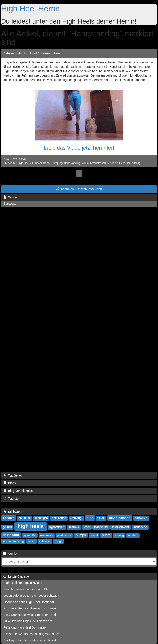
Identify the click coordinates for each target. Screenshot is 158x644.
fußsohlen (141, 518)
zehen (32, 541)
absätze (8, 518)
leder (87, 527)
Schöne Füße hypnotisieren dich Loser (30, 608)
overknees (47, 535)
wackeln (133, 535)
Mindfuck (113, 163)
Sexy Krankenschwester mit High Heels (30, 615)
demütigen (41, 518)
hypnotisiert (57, 527)
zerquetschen (98, 163)
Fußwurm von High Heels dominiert (27, 621)
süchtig (136, 163)
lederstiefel (101, 527)
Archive (11, 554)
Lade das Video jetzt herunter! (79, 148)
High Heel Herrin (30, 9)
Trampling (57, 163)
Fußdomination (41, 163)
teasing (119, 535)
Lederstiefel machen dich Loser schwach (31, 596)
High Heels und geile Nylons (23, 583)
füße (90, 518)
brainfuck (24, 518)
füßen (101, 518)
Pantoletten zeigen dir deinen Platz (27, 589)
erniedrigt (76, 518)
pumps (81, 535)
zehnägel (45, 541)
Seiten (10, 197)
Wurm (85, 163)
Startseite (10, 204)
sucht (106, 535)
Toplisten (12, 499)
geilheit (7, 527)
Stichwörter (13, 512)
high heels (31, 526)
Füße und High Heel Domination (25, 627)
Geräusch (125, 163)
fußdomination (120, 518)
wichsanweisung (13, 541)
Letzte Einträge (16, 576)
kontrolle (74, 527)
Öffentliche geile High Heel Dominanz (29, 602)
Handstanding (72, 163)
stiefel (94, 535)
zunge (59, 541)
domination (59, 518)
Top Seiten (13, 475)
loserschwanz (121, 527)
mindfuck (11, 535)
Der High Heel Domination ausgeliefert (30, 640)
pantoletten (64, 535)
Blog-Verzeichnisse (19, 491)
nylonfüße (30, 535)
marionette (140, 527)
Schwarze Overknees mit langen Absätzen (32, 634)
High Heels (24, 163)
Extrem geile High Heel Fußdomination (32, 53)
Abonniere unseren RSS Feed (79, 189)
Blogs (10, 483)
